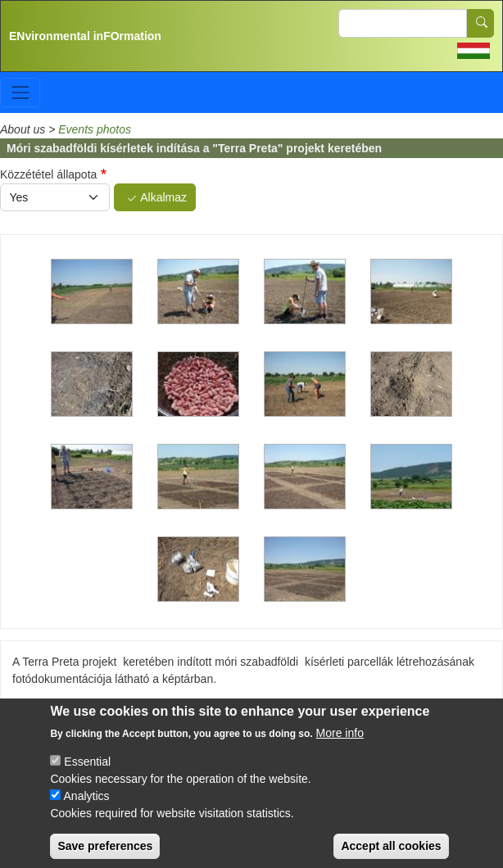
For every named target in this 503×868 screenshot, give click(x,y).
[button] (92, 292)
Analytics (87, 807)
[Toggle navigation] (20, 92)
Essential (87, 772)
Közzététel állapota (48, 174)
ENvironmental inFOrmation (85, 36)
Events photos (95, 129)
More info (340, 744)
